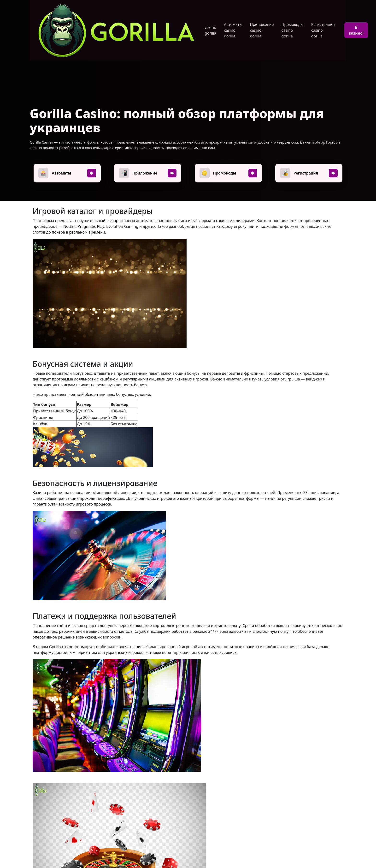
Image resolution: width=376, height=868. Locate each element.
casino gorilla (211, 30)
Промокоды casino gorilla (293, 30)
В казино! (356, 30)
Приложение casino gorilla (262, 30)
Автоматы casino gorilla (233, 30)
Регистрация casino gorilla (323, 30)
